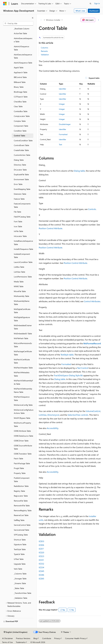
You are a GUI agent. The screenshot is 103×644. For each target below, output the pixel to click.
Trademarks (21, 642)
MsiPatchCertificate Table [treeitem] (22, 361)
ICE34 (41, 567)
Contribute (47, 638)
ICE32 (41, 564)
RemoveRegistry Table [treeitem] (23, 510)
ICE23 (41, 556)
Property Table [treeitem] (20, 473)
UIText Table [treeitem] (19, 559)
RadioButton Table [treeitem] (21, 486)
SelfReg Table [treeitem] (19, 520)
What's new (80, 11)
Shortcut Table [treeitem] (20, 540)
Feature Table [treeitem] (19, 199)
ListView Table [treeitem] (19, 272)
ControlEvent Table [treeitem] (21, 145)
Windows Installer (53, 20)
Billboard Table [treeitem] (20, 82)
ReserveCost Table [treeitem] (21, 515)
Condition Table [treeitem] (20, 131)
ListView (43, 415)
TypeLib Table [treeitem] (19, 554)
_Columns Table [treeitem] (20, 574)
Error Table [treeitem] (18, 184)
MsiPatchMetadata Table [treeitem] (22, 374)
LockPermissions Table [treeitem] (23, 277)
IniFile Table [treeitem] (18, 231)
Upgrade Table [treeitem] (20, 564)
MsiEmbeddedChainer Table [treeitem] (23, 327)
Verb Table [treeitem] (18, 569)
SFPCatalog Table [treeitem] (21, 535)
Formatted (63, 134)
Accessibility (53, 428)
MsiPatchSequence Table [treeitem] (22, 398)
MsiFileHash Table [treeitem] (21, 338)
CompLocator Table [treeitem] (22, 116)
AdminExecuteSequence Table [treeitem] (23, 40)
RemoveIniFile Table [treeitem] (22, 506)
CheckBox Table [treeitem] (20, 102)
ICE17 (41, 549)
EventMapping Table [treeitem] (22, 189)
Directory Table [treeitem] (20, 165)
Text (60, 144)
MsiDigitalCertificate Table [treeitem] (22, 311)
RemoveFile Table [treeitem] (21, 501)
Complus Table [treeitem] (20, 121)
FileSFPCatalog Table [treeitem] (22, 217)
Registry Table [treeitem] (19, 491)
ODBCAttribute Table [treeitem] (22, 431)
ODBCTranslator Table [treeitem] (23, 454)
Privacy (57, 638)
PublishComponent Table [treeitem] (22, 480)
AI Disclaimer (7, 638)
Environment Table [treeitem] (21, 179)
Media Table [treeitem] (19, 282)
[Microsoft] (5, 4)
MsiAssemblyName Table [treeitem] (22, 303)
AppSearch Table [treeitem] (21, 72)
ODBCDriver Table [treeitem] (21, 441)
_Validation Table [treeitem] (21, 598)
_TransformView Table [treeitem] (23, 593)
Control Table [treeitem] (19, 136)
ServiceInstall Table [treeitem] (21, 530)
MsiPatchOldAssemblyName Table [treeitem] (23, 390)
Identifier (62, 89)
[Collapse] (33, 18)
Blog (35, 638)
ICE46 (41, 575)
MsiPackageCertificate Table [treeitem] (23, 353)
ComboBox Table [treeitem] (21, 111)
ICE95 (41, 579)
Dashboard (94, 11)
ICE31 (41, 560)
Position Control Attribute (51, 228)
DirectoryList (53, 415)
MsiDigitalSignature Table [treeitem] (22, 319)
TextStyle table (67, 355)
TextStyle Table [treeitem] (20, 549)
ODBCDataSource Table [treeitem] (23, 436)
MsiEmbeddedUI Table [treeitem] (23, 334)
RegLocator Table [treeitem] (21, 496)
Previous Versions (23, 638)
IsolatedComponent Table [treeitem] (22, 256)
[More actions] (99, 20)
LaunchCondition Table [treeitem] (23, 262)
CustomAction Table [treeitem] (22, 155)
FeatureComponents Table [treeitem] (22, 205)
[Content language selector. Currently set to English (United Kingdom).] (16, 632)
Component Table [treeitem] (21, 126)
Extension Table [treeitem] (20, 194)
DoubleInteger (65, 124)
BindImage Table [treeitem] (20, 92)
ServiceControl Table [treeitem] (22, 525)
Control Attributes (92, 301)
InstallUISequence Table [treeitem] (23, 249)
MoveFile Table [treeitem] (20, 291)
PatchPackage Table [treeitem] (22, 463)
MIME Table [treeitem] (19, 286)
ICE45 (41, 571)
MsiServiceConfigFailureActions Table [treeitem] (24, 412)
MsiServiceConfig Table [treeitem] (23, 405)
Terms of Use (7, 642)
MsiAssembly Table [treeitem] (21, 296)
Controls (92, 209)
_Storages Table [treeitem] (20, 579)
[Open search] (90, 4)
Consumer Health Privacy (75, 638)
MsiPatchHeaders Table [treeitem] (23, 368)
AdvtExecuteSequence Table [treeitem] (23, 56)
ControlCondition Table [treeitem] (23, 140)
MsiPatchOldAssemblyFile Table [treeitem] (23, 382)
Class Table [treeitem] (18, 106)
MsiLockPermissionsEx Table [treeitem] (23, 345)
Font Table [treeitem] (18, 221)
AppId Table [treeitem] (19, 67)
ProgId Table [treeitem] (19, 468)
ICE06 (41, 545)
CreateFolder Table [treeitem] (21, 150)
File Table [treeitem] (17, 212)
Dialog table (79, 171)
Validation (45, 55)
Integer (62, 104)
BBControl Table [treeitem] (20, 77)
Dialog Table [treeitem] (19, 160)
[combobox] (18, 23)
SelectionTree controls (78, 415)
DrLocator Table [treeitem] (20, 170)
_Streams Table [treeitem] (20, 583)
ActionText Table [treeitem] (20, 33)
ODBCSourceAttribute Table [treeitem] (23, 447)
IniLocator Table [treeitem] (20, 236)
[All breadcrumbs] (41, 20)
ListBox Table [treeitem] (19, 267)
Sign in (97, 3)
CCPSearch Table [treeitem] (21, 97)
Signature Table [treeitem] (20, 544)
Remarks (44, 51)
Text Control (83, 368)
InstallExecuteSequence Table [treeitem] (23, 243)
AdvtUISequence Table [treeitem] (23, 63)
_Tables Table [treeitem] (19, 588)
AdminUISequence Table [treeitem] (21, 48)
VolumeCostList (93, 411)
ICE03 (41, 541)
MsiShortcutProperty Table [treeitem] (22, 424)
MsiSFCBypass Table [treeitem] (22, 418)
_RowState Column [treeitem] (22, 29)
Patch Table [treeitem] (18, 458)
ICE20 (41, 552)
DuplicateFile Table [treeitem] (21, 174)
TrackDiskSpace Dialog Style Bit (68, 375)
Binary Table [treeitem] (19, 87)
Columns (45, 48)
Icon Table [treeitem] (18, 226)
